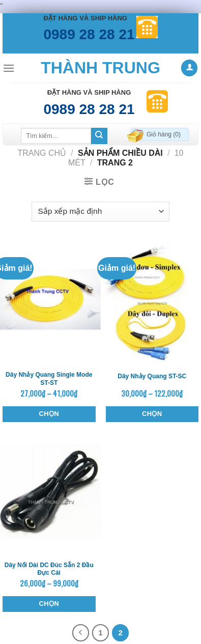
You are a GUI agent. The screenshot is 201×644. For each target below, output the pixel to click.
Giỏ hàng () (164, 134)
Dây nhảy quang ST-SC (152, 376)
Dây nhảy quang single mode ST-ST (49, 379)
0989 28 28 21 (89, 34)
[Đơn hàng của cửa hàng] (101, 212)
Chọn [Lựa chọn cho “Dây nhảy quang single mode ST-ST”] (49, 414)
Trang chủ (42, 153)
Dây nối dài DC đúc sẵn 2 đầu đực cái (49, 569)
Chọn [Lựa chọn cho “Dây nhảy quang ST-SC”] (152, 414)
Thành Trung (101, 68)
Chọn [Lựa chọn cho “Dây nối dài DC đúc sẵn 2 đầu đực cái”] (49, 604)
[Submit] (99, 136)
